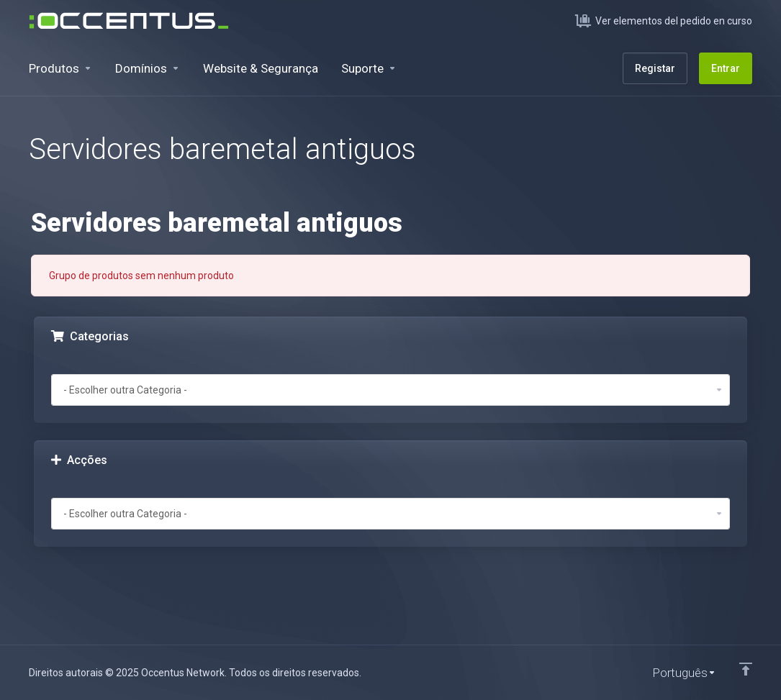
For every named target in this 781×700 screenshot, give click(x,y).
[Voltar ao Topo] (746, 669)
